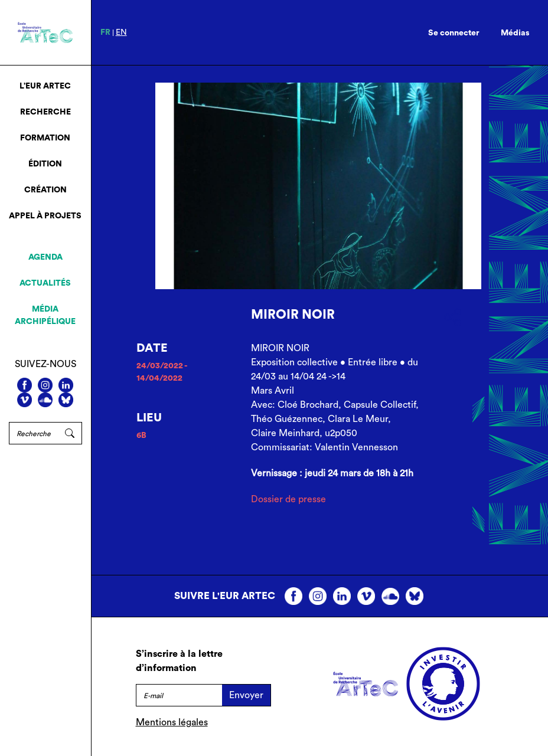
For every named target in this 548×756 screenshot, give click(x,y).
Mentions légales (172, 722)
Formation (45, 138)
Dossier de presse (288, 499)
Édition (45, 164)
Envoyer (246, 695)
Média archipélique (45, 315)
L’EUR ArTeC (45, 86)
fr (105, 32)
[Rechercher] (33, 433)
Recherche (45, 112)
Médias (515, 33)
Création (45, 190)
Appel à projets (45, 216)
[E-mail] (179, 695)
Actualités (45, 283)
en (121, 32)
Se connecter (454, 33)
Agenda (45, 257)
